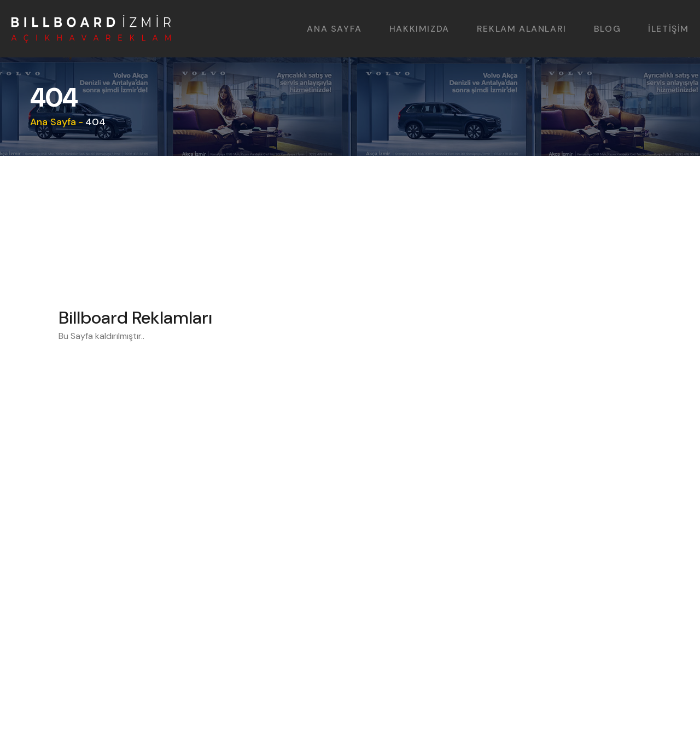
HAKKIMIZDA (419, 29)
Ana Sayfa (53, 122)
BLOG (607, 29)
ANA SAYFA (334, 29)
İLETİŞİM (669, 29)
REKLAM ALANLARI (522, 29)
